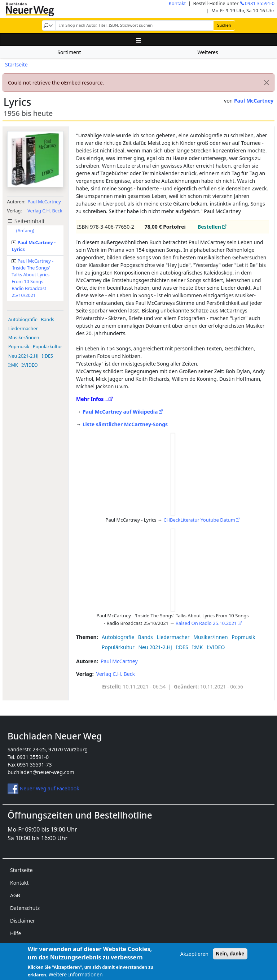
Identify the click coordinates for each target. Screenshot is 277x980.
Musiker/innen (24, 338)
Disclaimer (23, 921)
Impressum (24, 946)
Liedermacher (23, 329)
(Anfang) (25, 231)
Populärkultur (48, 347)
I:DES (47, 356)
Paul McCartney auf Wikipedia (120, 412)
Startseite (16, 64)
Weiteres (208, 52)
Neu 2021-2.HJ (23, 356)
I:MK (13, 365)
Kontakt (177, 3)
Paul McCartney (254, 101)
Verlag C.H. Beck (45, 211)
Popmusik (19, 347)
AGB (15, 895)
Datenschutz (25, 908)
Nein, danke (230, 957)
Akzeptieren (194, 957)
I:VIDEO (30, 365)
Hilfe (16, 933)
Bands (47, 320)
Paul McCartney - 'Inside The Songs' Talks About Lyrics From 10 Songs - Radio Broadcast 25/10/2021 (32, 278)
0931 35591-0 (260, 3)
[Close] (267, 83)
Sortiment (69, 52)
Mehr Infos (90, 399)
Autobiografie (23, 320)
